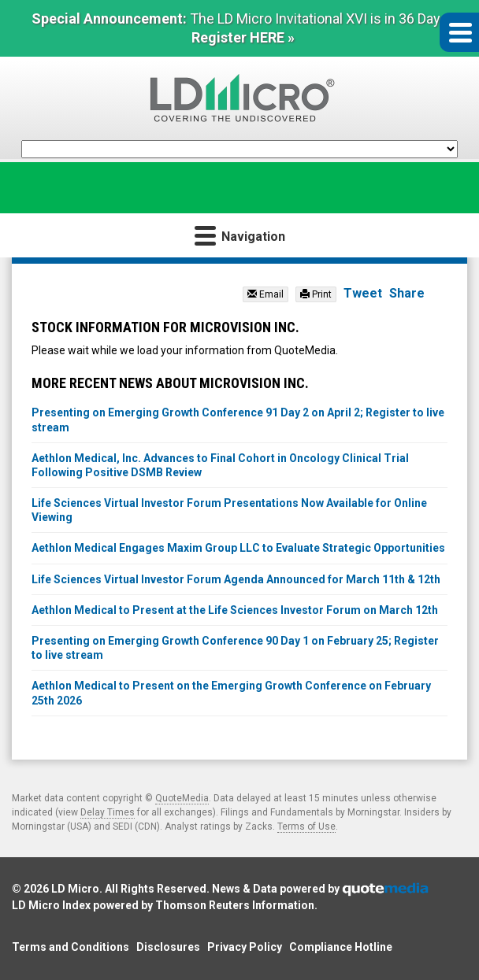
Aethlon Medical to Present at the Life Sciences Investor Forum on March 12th (235, 610)
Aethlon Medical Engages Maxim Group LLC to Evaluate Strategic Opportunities (238, 548)
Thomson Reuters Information (235, 905)
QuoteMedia (182, 798)
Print (316, 294)
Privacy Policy (245, 947)
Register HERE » (243, 37)
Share (407, 293)
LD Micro (75, 889)
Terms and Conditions (71, 947)
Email (265, 294)
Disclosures (168, 947)
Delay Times (108, 812)
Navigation (240, 235)
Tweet (363, 293)
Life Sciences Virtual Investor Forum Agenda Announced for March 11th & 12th (236, 579)
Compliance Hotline (341, 947)
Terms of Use (306, 827)
